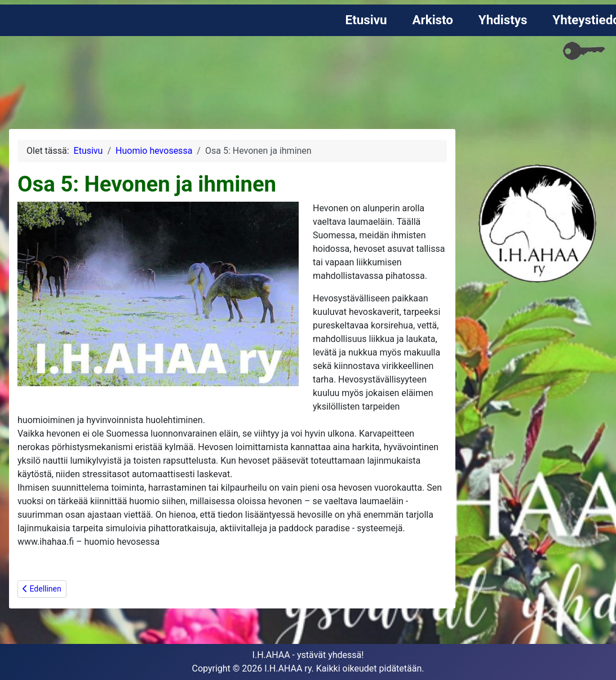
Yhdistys (503, 20)
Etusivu (366, 20)
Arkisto (433, 20)
